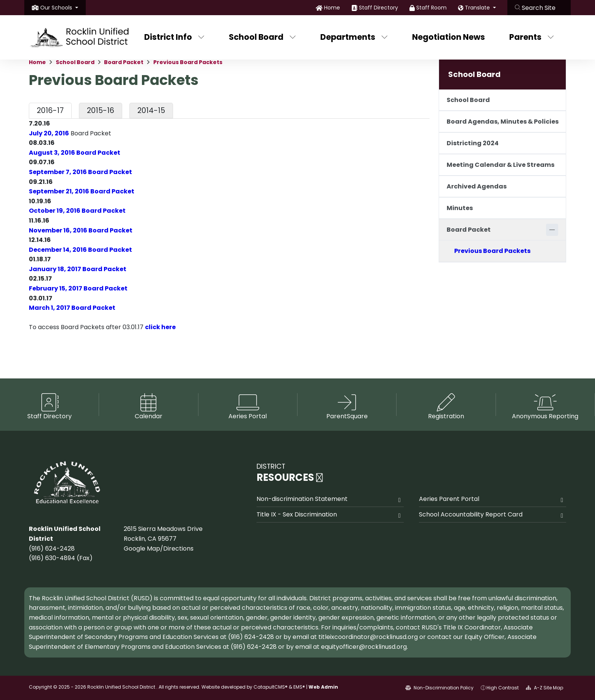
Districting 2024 (473, 143)
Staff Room (431, 8)
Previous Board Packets (188, 62)
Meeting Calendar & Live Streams (501, 165)
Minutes (460, 208)
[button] (59, 8)
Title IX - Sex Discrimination (297, 514)
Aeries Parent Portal (449, 499)
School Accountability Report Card (471, 514)
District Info (174, 37)
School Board (262, 37)
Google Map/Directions (159, 549)
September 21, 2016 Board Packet (82, 191)
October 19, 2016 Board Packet (77, 211)
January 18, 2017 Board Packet (78, 269)
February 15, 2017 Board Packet (78, 288)
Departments (354, 37)
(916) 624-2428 (52, 549)
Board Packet (124, 62)
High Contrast (503, 688)
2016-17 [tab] (50, 111)
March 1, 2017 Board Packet (72, 308)
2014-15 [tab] (151, 111)
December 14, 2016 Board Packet (80, 250)
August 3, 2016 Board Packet (75, 153)
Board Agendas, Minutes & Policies (503, 122)
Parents (532, 37)
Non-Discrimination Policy (439, 688)
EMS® (299, 687)
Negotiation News (449, 37)
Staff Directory (379, 8)
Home (332, 8)
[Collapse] (552, 230)
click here (160, 327)
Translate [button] (478, 8)
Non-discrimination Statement (302, 499)
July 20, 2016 (49, 133)
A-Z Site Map (545, 688)
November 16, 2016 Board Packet (81, 230)
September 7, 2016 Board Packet (80, 172)
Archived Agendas (477, 186)
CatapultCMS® (271, 687)
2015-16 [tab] (101, 111)
